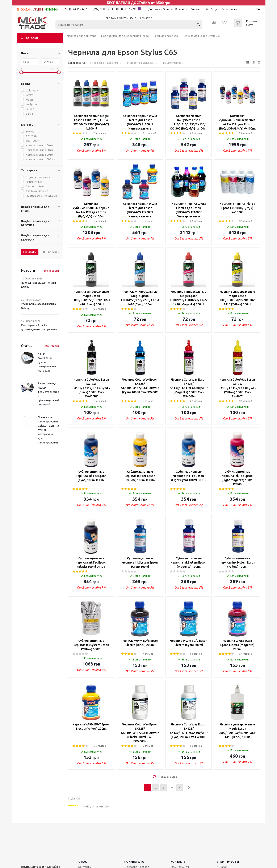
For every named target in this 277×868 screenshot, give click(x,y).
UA (258, 9)
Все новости (51, 271)
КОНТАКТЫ (178, 862)
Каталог (32, 38)
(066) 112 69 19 (79, 9)
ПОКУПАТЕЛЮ (134, 862)
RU (252, 9)
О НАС (83, 862)
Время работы (228, 862)
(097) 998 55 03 (103, 9)
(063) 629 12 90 (129, 9)
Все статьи (52, 346)
